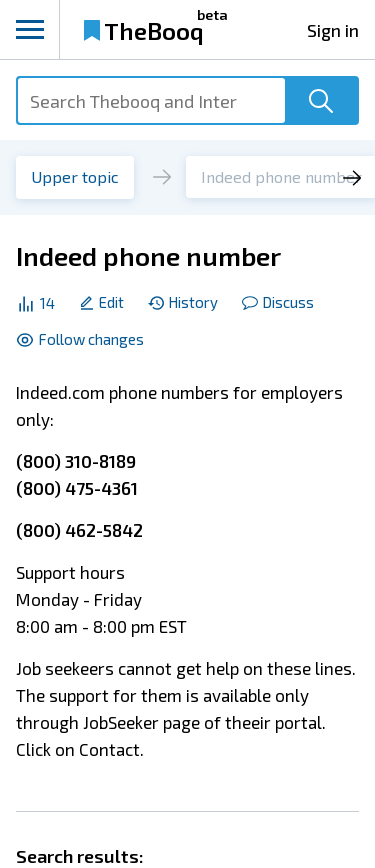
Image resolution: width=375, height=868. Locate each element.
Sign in (333, 30)
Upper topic (75, 176)
